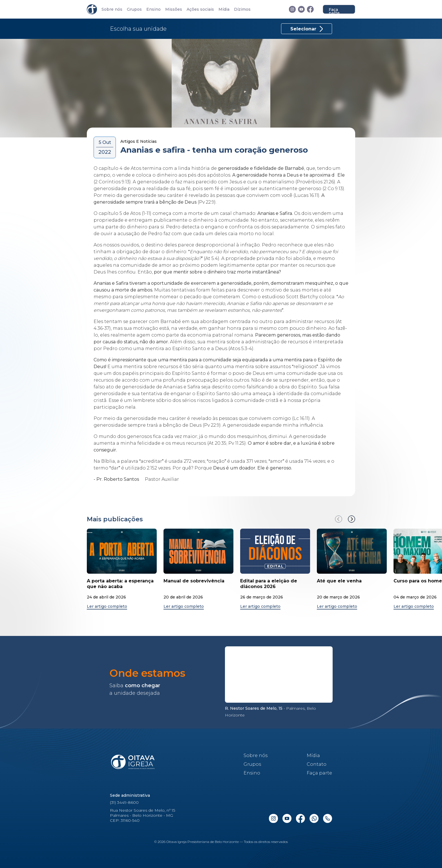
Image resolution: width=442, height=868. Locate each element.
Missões (174, 9)
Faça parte (334, 10)
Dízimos (242, 9)
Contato (317, 764)
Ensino (153, 9)
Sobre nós (112, 9)
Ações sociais (200, 9)
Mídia (224, 9)
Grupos (134, 9)
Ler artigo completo (107, 607)
